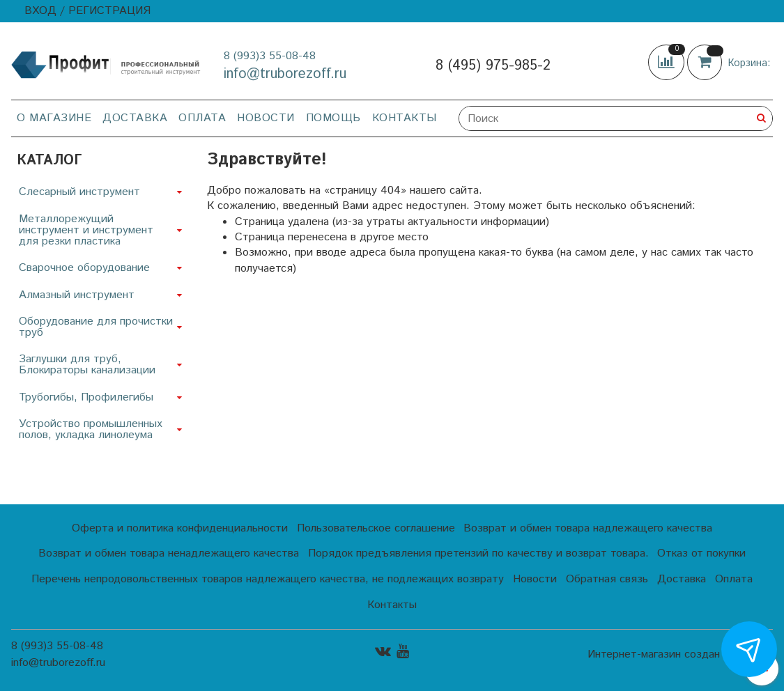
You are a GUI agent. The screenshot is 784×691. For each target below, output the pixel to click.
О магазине (54, 118)
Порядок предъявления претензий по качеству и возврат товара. (478, 553)
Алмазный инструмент (77, 295)
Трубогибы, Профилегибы (86, 397)
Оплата (202, 118)
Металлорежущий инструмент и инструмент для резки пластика (86, 230)
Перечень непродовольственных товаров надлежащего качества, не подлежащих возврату (268, 579)
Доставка (135, 118)
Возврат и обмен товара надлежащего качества (588, 528)
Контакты (405, 118)
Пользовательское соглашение (376, 528)
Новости (266, 118)
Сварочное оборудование (84, 268)
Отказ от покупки (701, 553)
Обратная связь (607, 579)
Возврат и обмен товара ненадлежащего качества (169, 553)
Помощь (333, 118)
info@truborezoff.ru (285, 74)
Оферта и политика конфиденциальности (180, 528)
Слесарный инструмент (79, 192)
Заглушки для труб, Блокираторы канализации (87, 365)
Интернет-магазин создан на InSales (680, 655)
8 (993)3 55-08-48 (270, 56)
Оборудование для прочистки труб (96, 327)
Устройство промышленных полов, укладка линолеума (91, 429)
